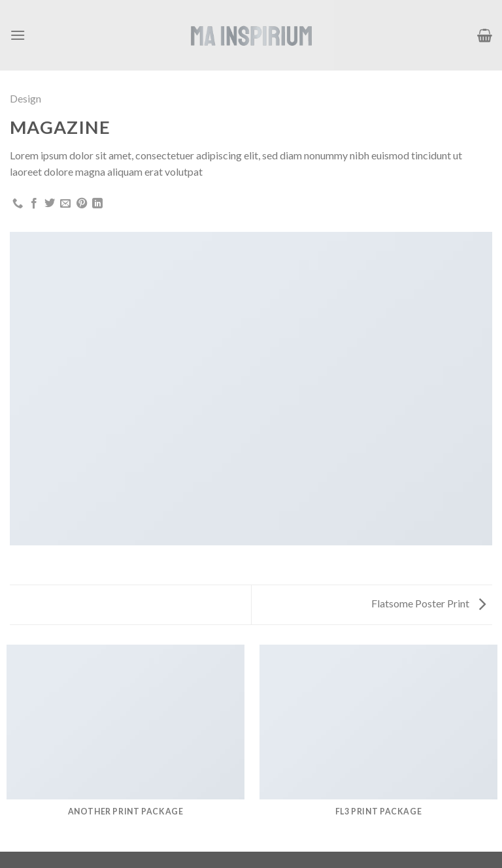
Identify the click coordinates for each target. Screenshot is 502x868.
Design (25, 98)
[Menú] (18, 35)
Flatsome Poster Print (428, 603)
